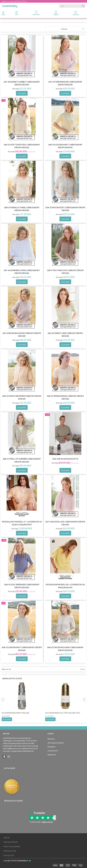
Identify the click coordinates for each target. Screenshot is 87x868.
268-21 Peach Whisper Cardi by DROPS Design (22, 397)
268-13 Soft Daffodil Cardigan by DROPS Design (22, 146)
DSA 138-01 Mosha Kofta (65, 459)
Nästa (83, 669)
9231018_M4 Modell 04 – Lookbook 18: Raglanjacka (65, 586)
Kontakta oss (10, 851)
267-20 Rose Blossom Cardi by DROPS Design (22, 335)
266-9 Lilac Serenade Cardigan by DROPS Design (22, 586)
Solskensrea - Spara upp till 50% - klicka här (14, 1)
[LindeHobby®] (10, 6)
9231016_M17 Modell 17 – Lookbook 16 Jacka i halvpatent (22, 523)
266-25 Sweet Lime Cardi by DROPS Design (65, 335)
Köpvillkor (9, 856)
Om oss (7, 838)
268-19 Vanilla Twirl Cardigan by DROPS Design (22, 209)
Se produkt (7, 719)
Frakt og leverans (12, 847)
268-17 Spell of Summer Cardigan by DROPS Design (22, 460)
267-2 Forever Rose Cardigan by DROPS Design (65, 83)
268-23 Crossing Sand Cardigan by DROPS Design (65, 649)
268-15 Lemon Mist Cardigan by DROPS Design (22, 649)
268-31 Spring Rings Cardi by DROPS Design (65, 397)
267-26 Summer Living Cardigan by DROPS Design (22, 272)
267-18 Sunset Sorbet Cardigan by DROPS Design (22, 83)
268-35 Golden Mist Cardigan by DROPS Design (65, 146)
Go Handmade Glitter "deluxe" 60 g (63, 713)
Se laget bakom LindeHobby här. (22, 751)
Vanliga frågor (11, 842)
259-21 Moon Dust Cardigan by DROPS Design (65, 209)
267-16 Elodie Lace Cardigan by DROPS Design (65, 523)
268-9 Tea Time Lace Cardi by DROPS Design (65, 272)
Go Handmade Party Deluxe (15, 713)
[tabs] (76, 13)
